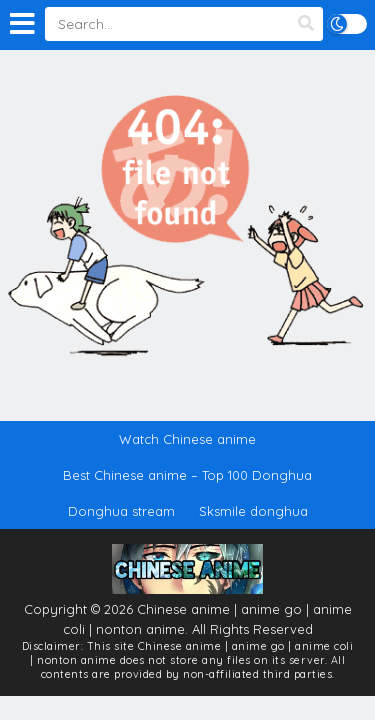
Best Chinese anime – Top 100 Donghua (187, 475)
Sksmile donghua (253, 511)
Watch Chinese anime (187, 439)
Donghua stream (121, 511)
